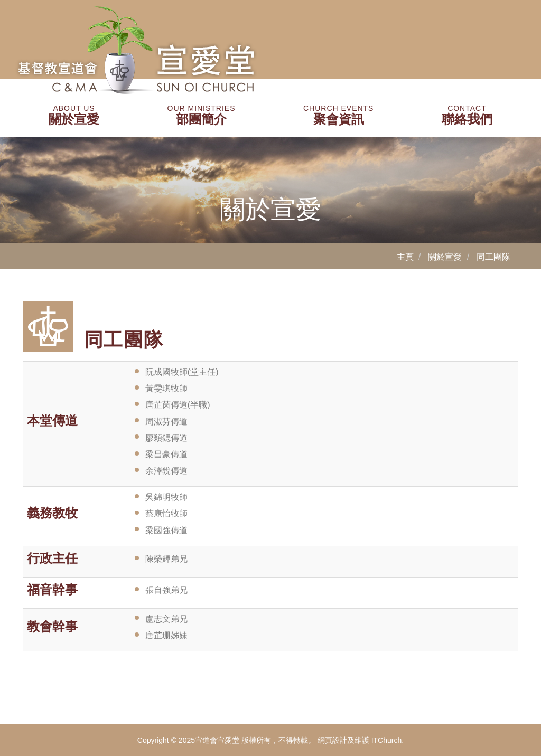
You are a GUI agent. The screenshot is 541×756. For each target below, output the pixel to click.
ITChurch (387, 740)
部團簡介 (202, 115)
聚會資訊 (338, 115)
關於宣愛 (74, 115)
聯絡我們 (467, 115)
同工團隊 (493, 257)
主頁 (405, 257)
